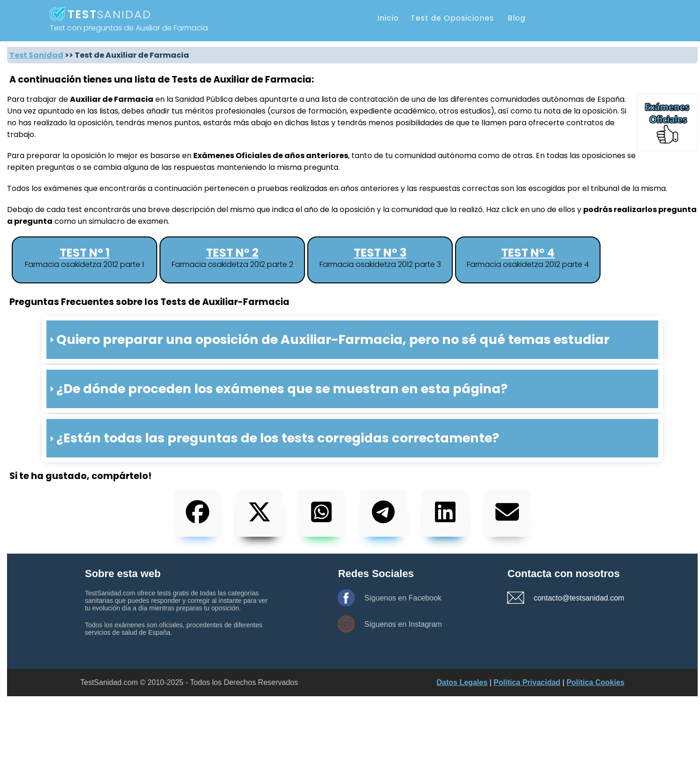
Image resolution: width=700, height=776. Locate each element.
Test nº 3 (380, 253)
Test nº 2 (232, 253)
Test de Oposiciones (452, 18)
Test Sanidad (36, 55)
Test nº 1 (85, 253)
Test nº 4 (528, 253)
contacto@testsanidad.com (566, 598)
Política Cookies (595, 682)
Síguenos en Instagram (403, 624)
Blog (517, 18)
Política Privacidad (527, 682)
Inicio (388, 18)
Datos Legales (462, 682)
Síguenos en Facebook (403, 598)
